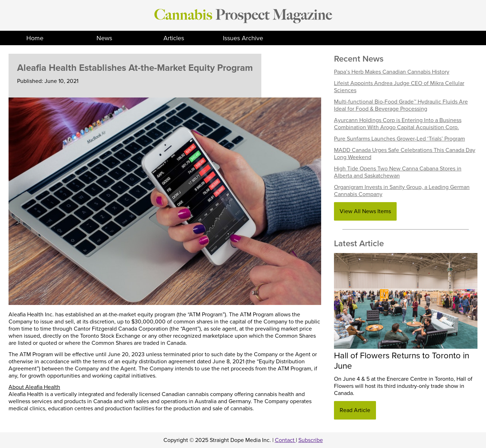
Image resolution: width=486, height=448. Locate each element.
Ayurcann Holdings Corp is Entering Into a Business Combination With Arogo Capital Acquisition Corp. (398, 124)
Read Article (355, 410)
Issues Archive (243, 38)
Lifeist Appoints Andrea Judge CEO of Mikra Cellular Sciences (399, 87)
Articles (174, 38)
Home (35, 38)
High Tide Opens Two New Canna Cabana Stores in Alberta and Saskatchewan (398, 172)
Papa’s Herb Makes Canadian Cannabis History (392, 72)
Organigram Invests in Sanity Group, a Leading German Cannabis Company (402, 191)
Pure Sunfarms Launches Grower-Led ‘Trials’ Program (399, 139)
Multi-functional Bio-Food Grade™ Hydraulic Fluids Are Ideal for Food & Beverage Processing (401, 105)
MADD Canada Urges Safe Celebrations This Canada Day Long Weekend (405, 154)
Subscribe (311, 440)
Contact (285, 440)
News (104, 38)
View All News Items (365, 211)
